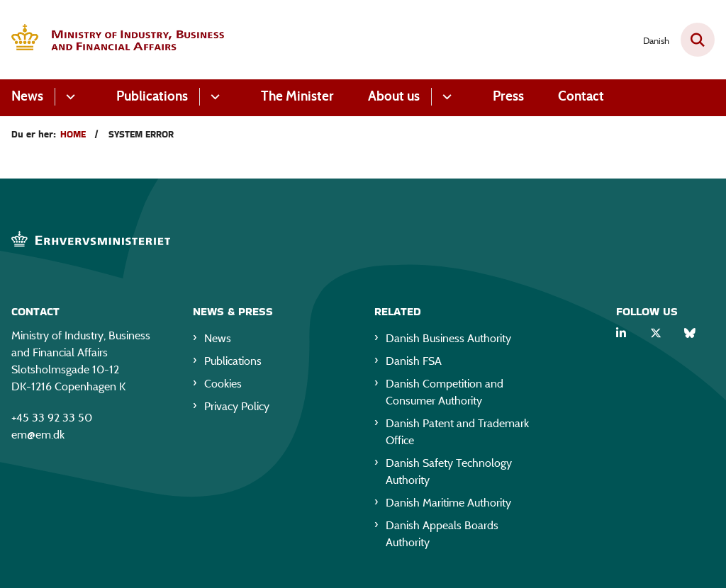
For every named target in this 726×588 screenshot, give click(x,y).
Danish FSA (414, 361)
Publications (152, 96)
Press (508, 96)
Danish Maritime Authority (448, 503)
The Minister (297, 96)
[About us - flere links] (445, 97)
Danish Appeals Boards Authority (442, 534)
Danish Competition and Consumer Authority (445, 392)
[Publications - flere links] (213, 97)
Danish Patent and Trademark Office (457, 432)
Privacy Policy (237, 406)
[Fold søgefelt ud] (698, 40)
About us (394, 96)
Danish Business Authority (448, 338)
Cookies (223, 384)
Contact (581, 96)
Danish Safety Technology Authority (449, 471)
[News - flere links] (68, 97)
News (27, 96)
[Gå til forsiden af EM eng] (112, 40)
